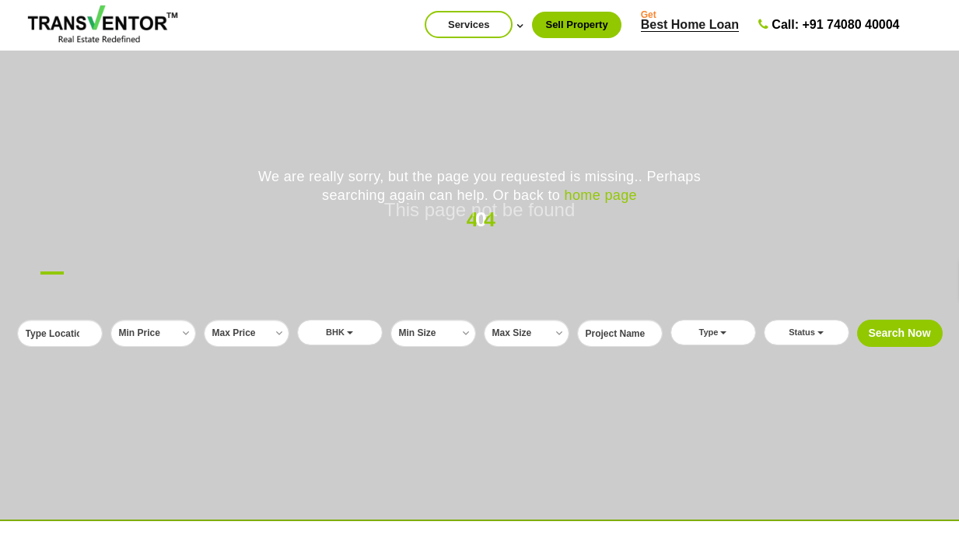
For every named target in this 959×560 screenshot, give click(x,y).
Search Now (899, 333)
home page (601, 195)
